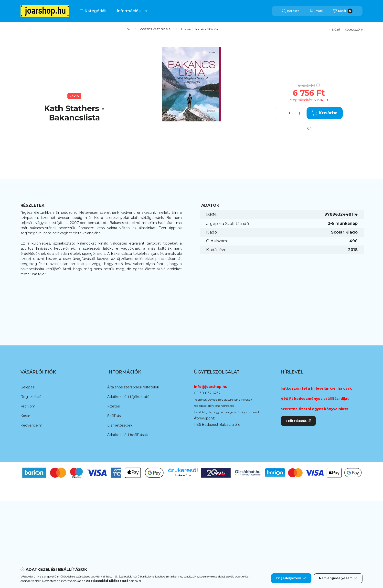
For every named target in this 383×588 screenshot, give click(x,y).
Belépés (27, 387)
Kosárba (324, 113)
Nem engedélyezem (338, 578)
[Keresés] (291, 11)
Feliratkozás (298, 421)
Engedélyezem (291, 578)
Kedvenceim (31, 425)
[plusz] (299, 113)
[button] (93, 11)
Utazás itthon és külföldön (200, 29)
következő (354, 29)
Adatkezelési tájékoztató (128, 397)
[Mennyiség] (289, 113)
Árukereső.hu (183, 475)
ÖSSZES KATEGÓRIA (155, 29)
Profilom (28, 406)
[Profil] (316, 11)
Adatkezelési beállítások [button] (128, 435)
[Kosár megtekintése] (343, 11)
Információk (129, 11)
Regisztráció (31, 397)
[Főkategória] (128, 29)
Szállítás (114, 416)
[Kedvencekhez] (309, 128)
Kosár (25, 416)
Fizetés (113, 406)
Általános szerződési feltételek (133, 387)
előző (335, 29)
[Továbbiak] (146, 11)
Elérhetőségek (120, 425)
